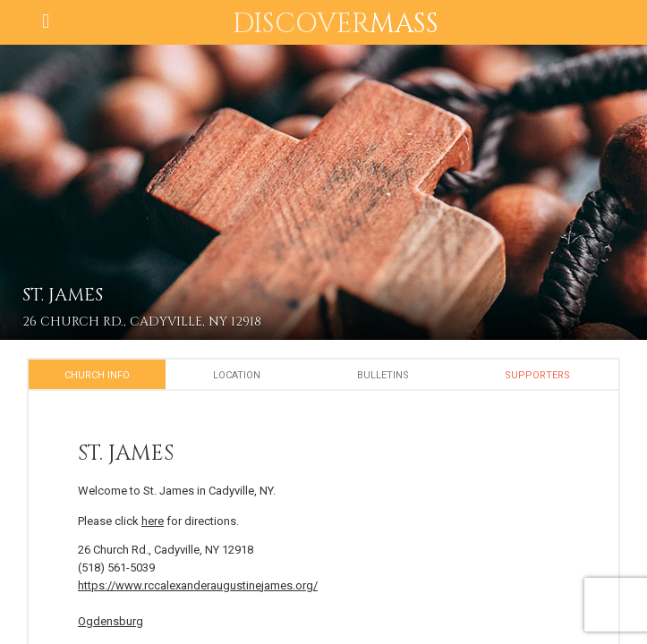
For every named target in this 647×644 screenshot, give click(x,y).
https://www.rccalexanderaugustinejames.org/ (198, 585)
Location (237, 375)
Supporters (537, 375)
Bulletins (383, 375)
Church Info (97, 375)
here (153, 521)
